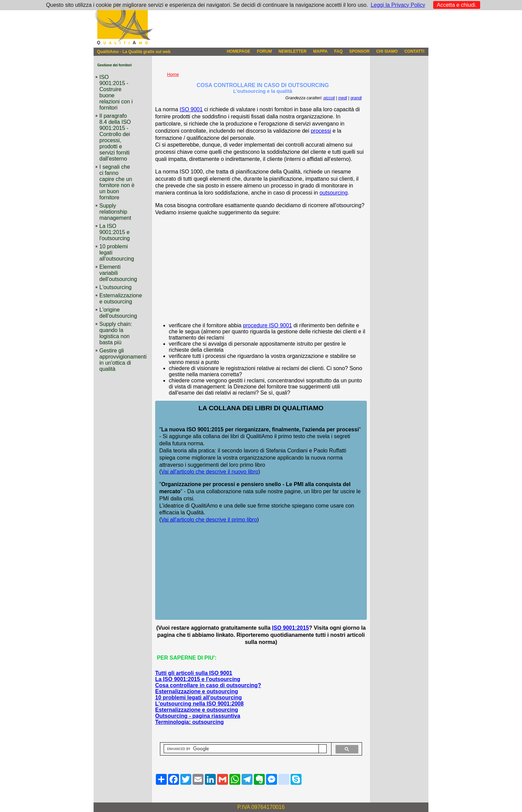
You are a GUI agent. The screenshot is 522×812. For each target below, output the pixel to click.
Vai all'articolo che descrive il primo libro (209, 520)
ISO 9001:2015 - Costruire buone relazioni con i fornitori (116, 92)
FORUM (264, 51)
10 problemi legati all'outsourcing (199, 698)
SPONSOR (359, 51)
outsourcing (334, 193)
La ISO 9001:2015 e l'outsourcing (198, 679)
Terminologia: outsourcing (189, 722)
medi (343, 98)
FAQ (338, 51)
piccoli (329, 98)
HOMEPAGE (238, 51)
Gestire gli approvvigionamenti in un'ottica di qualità (117, 360)
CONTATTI (414, 51)
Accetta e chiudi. (456, 5)
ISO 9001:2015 (290, 628)
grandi (356, 98)
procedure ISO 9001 (267, 325)
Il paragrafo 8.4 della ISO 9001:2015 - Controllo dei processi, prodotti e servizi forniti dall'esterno (115, 137)
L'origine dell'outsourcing (117, 313)
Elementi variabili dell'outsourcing (117, 273)
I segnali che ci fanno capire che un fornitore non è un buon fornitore (117, 182)
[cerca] (241, 749)
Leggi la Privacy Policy (398, 5)
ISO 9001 (191, 109)
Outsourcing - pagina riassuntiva (198, 716)
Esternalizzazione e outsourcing (197, 691)
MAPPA (320, 51)
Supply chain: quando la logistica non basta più (116, 333)
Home (173, 74)
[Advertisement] (261, 269)
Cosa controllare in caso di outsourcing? (208, 685)
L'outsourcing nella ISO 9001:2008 (199, 704)
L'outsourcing (116, 287)
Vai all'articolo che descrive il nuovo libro (210, 472)
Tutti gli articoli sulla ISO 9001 (194, 673)
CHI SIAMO (387, 51)
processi (321, 131)
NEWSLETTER (292, 51)
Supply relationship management (115, 212)
